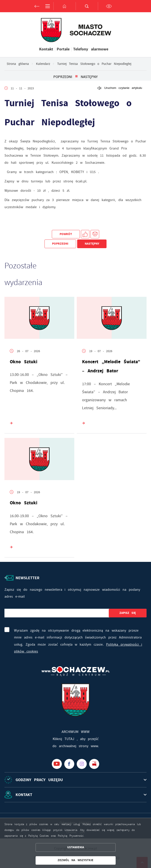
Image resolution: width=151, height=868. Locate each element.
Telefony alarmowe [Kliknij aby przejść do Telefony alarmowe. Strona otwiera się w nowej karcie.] (91, 49)
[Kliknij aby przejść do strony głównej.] (64, 6)
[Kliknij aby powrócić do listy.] (76, 77)
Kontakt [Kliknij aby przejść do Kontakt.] (46, 49)
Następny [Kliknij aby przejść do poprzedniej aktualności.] (89, 77)
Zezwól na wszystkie (75, 860)
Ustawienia (76, 847)
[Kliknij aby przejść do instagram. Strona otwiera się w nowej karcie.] (82, 764)
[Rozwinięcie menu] (75, 780)
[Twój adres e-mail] (57, 613)
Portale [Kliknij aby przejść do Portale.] (63, 49)
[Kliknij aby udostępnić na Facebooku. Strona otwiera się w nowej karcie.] (85, 234)
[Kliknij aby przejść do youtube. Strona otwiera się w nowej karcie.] (57, 764)
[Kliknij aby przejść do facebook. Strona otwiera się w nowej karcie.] (69, 764)
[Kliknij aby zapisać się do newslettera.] (128, 613)
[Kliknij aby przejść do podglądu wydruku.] (95, 234)
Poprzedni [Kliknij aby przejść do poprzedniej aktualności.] (63, 77)
